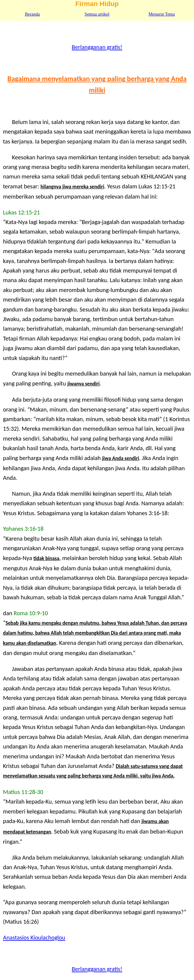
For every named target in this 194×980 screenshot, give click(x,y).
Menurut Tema (162, 14)
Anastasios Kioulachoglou (34, 937)
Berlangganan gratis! (97, 47)
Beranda (32, 14)
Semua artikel (97, 14)
